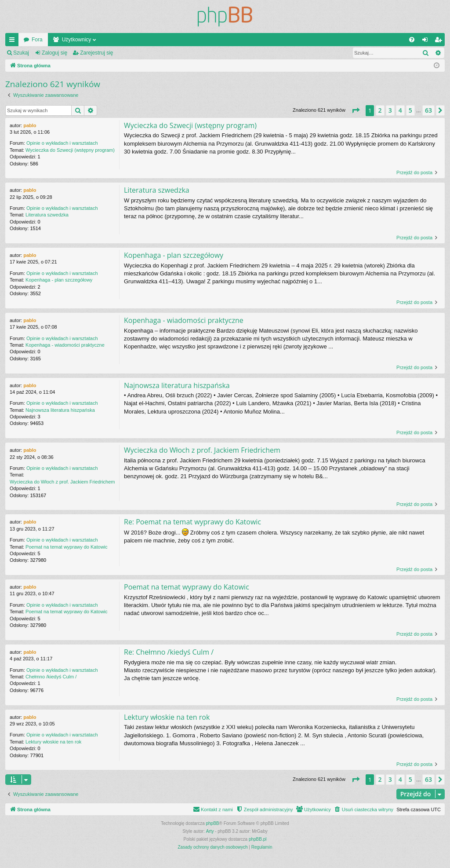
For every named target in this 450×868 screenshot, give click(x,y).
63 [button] (428, 110)
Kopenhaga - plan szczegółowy (59, 280)
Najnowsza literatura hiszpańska (60, 410)
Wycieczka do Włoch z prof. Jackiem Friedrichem (62, 482)
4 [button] (400, 110)
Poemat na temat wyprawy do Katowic (66, 547)
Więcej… (14, 41)
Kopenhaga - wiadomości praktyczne (65, 345)
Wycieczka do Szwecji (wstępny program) (70, 150)
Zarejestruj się (96, 53)
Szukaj (21, 53)
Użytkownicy (77, 40)
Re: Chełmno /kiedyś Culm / (169, 652)
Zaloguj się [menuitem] (427, 41)
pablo (30, 125)
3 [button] (390, 110)
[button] (356, 110)
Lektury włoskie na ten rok (53, 742)
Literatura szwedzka (47, 215)
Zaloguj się (54, 53)
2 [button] (380, 110)
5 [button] (410, 110)
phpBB (213, 823)
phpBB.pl (258, 839)
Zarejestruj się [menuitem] (440, 41)
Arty (210, 831)
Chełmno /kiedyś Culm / (51, 677)
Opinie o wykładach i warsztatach (62, 143)
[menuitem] (412, 40)
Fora (37, 40)
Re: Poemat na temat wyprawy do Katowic (192, 522)
